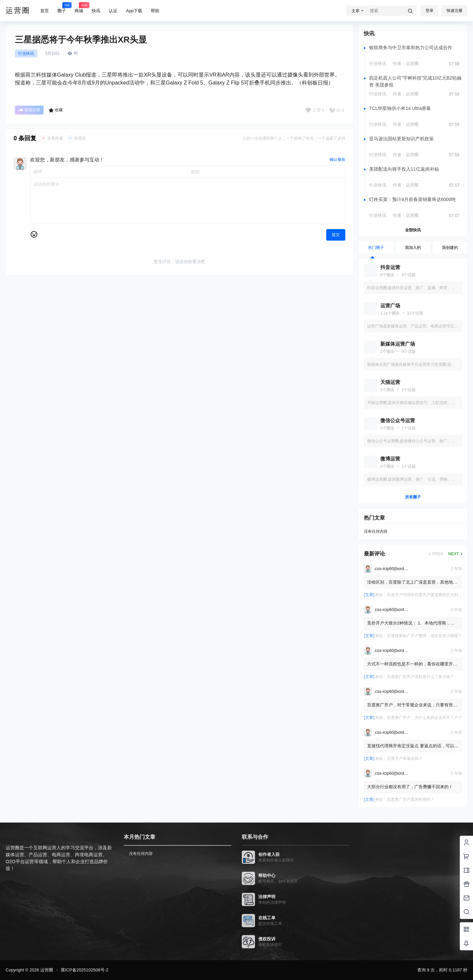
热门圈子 (376, 248)
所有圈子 (413, 497)
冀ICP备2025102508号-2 (85, 970)
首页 (45, 11)
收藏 (56, 110)
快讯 (96, 11)
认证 (113, 11)
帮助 (155, 11)
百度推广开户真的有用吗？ (411, 799)
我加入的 (413, 248)
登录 (429, 11)
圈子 (62, 8)
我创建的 (450, 248)
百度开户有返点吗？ (405, 759)
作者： (406, 64)
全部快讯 (413, 230)
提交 (336, 235)
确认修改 (337, 159)
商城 (79, 8)
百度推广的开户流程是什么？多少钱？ (421, 677)
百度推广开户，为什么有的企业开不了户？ (425, 718)
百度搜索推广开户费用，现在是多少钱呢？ (425, 636)
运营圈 (46, 970)
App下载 (134, 11)
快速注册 (455, 11)
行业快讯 (26, 53)
